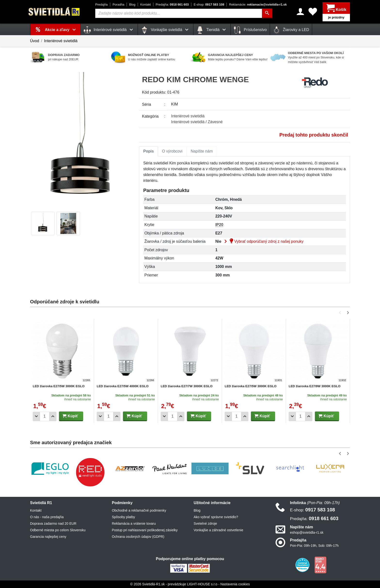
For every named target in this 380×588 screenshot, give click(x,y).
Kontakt (146, 4)
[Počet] (45, 416)
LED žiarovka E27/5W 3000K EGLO (59, 386)
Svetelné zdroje (205, 524)
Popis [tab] (149, 151)
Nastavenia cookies (235, 584)
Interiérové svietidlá (61, 41)
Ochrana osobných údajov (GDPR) (138, 537)
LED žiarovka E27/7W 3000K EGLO (187, 386)
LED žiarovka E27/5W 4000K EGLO (123, 386)
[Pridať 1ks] (53, 416)
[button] (341, 313)
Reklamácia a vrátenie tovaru (134, 524)
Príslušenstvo (250, 30)
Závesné (215, 122)
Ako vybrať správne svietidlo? (216, 517)
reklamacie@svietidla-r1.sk (258, 4)
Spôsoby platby (124, 517)
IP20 (219, 225)
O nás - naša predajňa (47, 517)
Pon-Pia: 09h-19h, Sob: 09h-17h (314, 546)
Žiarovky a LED (291, 30)
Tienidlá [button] (212, 30)
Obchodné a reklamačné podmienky (139, 510)
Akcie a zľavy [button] (61, 30)
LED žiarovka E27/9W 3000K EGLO (315, 386)
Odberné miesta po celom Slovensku (58, 530)
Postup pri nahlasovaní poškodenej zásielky (145, 530)
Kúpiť (70, 416)
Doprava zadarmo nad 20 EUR (53, 524)
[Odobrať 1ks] (36, 416)
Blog (132, 4)
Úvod (35, 41)
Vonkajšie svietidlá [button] (166, 30)
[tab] (149, 151)
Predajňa (101, 4)
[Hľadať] (267, 13)
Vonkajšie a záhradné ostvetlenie (218, 530)
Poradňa (118, 4)
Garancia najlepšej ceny (48, 537)
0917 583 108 (209, 4)
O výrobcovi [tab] (172, 151)
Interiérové (188, 116)
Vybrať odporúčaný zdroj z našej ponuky (263, 241)
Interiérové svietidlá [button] (109, 30)
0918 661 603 (172, 4)
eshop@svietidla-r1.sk (307, 532)
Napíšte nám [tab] (202, 151)
